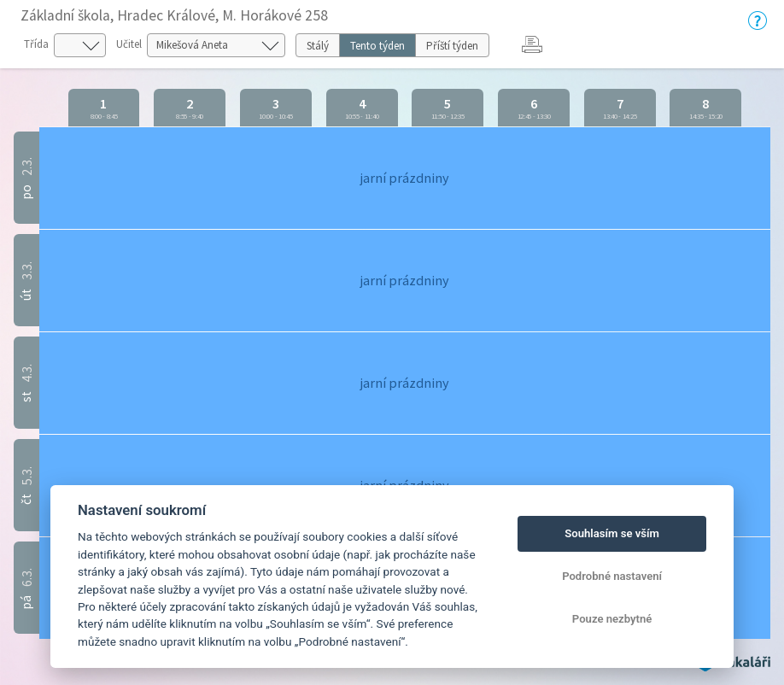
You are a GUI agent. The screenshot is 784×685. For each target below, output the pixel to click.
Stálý (318, 46)
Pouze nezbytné (612, 619)
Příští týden (452, 46)
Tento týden (377, 46)
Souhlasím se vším (612, 533)
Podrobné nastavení (612, 576)
